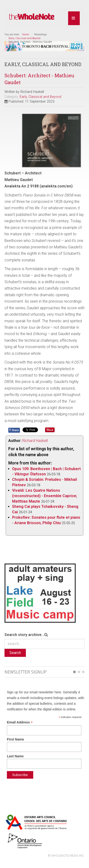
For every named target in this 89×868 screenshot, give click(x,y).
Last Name (15, 756)
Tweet (28, 429)
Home (26, 34)
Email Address (20, 722)
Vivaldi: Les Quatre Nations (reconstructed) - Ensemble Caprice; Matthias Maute (45, 495)
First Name (15, 739)
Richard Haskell (35, 440)
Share (14, 430)
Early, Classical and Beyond (24, 38)
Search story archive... (24, 634)
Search (15, 652)
